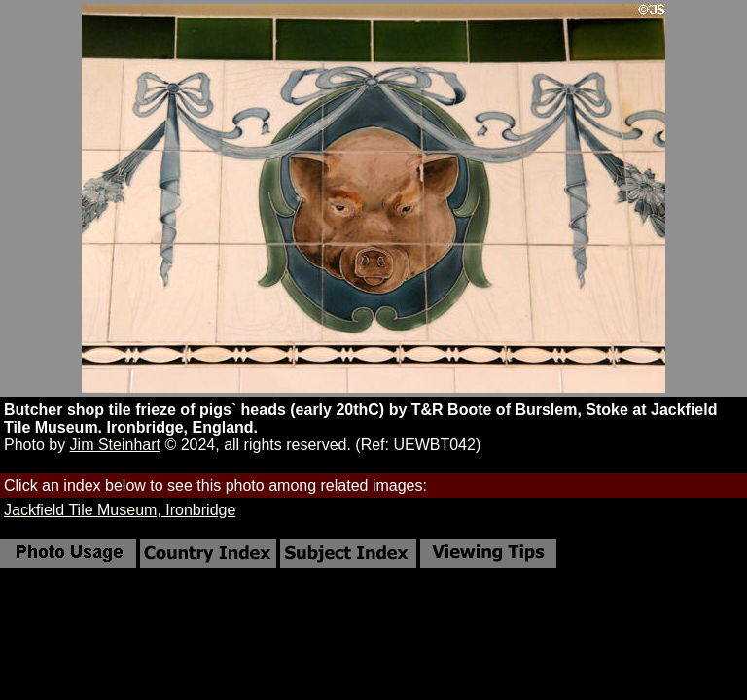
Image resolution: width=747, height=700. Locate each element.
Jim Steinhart (115, 445)
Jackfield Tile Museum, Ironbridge (120, 510)
